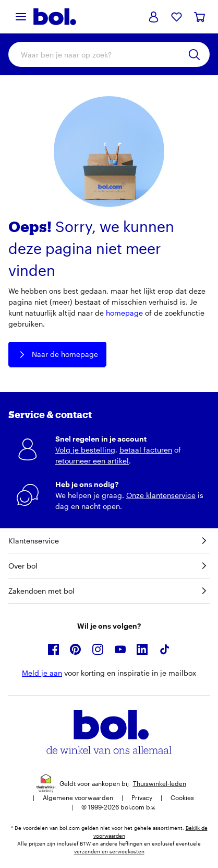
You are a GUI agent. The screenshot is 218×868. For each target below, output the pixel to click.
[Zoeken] (194, 55)
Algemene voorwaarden (78, 797)
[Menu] (21, 17)
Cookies (182, 797)
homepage (124, 313)
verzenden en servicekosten (109, 851)
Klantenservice (109, 541)
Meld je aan (42, 673)
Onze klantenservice (161, 495)
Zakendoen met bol (109, 591)
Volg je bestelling (85, 450)
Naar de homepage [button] (57, 355)
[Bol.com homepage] (55, 17)
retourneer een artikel (92, 461)
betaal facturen (146, 450)
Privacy (142, 797)
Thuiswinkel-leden (160, 783)
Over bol (109, 566)
